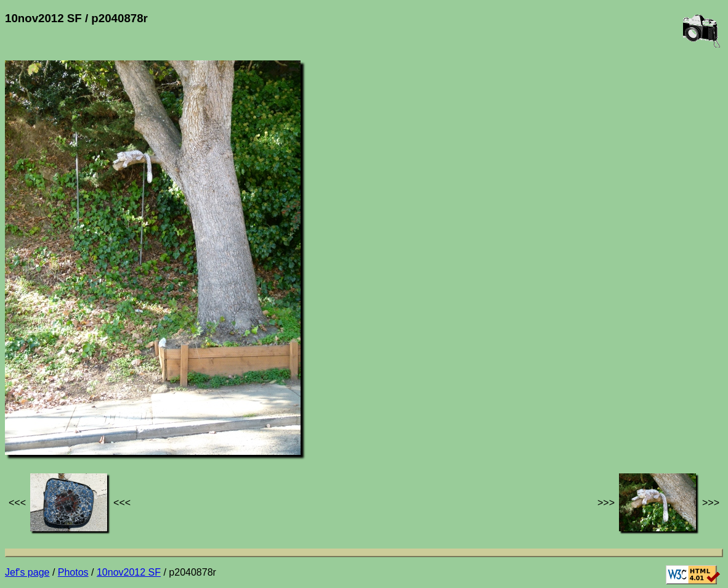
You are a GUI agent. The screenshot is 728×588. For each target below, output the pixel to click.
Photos (73, 572)
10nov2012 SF (129, 572)
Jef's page (27, 572)
